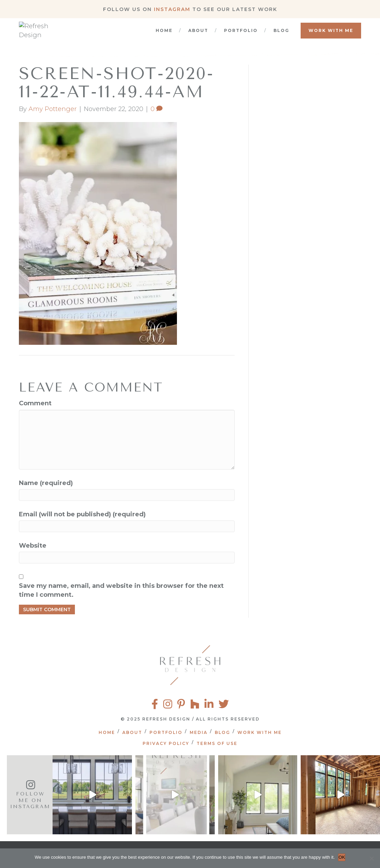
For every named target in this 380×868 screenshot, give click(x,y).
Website (33, 546)
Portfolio (241, 37)
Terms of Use (217, 743)
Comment (35, 403)
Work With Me (331, 37)
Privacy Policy (166, 743)
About (198, 37)
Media (199, 732)
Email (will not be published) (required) (82, 514)
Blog (281, 37)
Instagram (172, 9)
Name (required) (46, 483)
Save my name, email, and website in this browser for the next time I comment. (121, 590)
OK (342, 857)
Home (164, 37)
